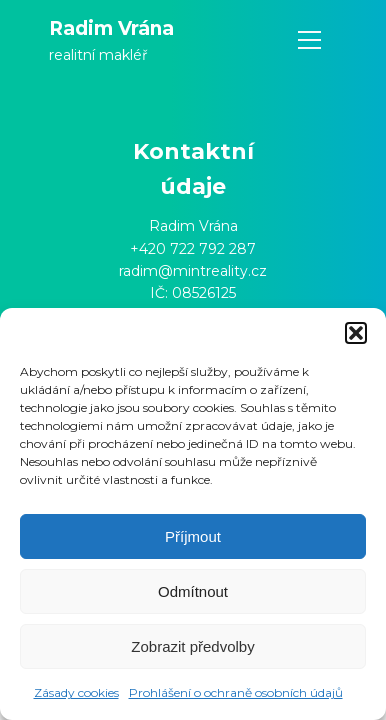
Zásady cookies (76, 692)
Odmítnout (193, 591)
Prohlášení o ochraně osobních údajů (236, 692)
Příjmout (193, 536)
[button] (356, 333)
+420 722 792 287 (193, 249)
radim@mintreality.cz (193, 271)
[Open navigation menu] (309, 40)
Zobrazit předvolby (192, 646)
